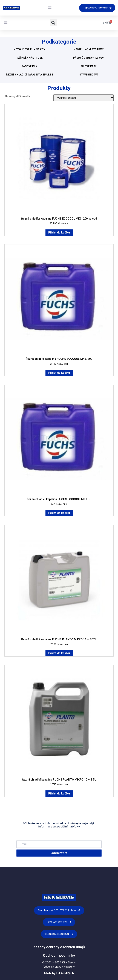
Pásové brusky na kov (89, 58)
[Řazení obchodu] (84, 98)
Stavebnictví (88, 75)
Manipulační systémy (89, 49)
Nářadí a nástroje (30, 58)
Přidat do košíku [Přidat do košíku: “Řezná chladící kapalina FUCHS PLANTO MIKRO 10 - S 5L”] (59, 794)
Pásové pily (30, 66)
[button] (50, 8)
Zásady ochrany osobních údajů (59, 947)
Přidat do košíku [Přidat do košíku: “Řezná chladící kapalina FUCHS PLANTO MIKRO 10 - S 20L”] (59, 653)
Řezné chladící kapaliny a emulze (30, 75)
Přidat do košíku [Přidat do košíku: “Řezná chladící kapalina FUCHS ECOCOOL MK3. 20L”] (59, 373)
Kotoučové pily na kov (30, 49)
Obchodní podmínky (59, 955)
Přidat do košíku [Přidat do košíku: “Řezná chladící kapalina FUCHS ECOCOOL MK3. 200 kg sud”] (59, 233)
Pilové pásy (89, 66)
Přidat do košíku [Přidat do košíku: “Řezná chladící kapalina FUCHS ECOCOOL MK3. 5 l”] (59, 513)
